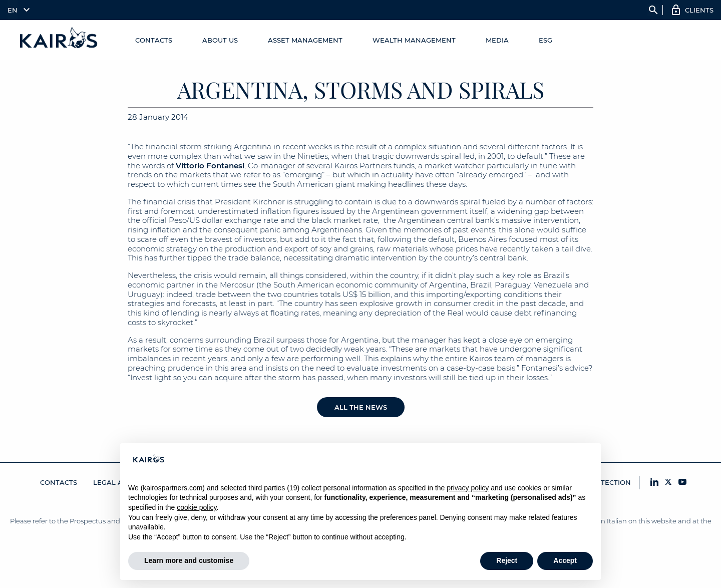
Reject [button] (507, 560)
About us (220, 40)
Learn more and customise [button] (189, 560)
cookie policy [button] (197, 507)
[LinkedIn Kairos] (654, 483)
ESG (546, 40)
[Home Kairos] (59, 40)
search (653, 10)
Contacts (154, 40)
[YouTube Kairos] (682, 483)
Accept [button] (565, 560)
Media (497, 40)
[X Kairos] (668, 483)
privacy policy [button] (468, 488)
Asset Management (305, 40)
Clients (699, 10)
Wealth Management (414, 40)
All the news (361, 407)
